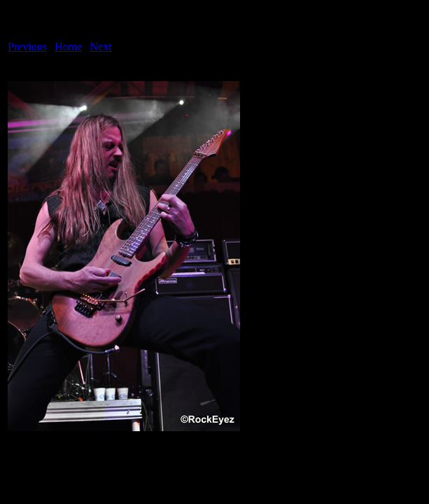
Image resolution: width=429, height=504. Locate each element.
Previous (27, 47)
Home (68, 47)
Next (101, 47)
